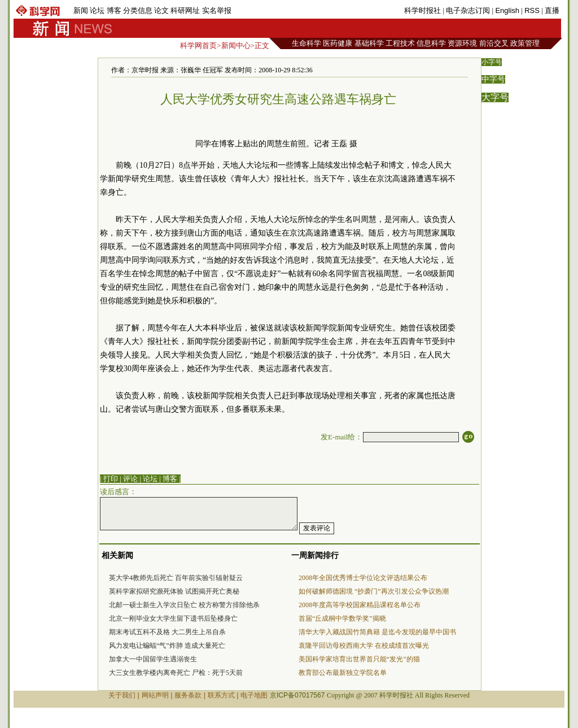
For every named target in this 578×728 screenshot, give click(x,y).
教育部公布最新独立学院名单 (343, 673)
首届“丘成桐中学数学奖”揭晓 (342, 618)
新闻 (81, 10)
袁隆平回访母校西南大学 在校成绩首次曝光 (364, 646)
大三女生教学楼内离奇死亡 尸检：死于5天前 (176, 673)
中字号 (493, 79)
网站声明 (155, 695)
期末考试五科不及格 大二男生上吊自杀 (167, 632)
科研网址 (185, 10)
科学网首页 (198, 45)
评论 (130, 479)
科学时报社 (422, 10)
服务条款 (188, 695)
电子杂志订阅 (468, 10)
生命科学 (306, 43)
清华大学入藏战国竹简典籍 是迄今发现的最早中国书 (377, 632)
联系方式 (221, 695)
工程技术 (400, 43)
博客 (114, 10)
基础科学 (369, 43)
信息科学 (431, 43)
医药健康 (338, 43)
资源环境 (462, 43)
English (507, 10)
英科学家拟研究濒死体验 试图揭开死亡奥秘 (174, 591)
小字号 (492, 62)
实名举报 (217, 10)
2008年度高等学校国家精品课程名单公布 (360, 605)
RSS (532, 10)
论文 (161, 10)
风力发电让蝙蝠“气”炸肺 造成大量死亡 (167, 646)
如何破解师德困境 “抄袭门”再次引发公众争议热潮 (374, 591)
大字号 (495, 97)
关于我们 (122, 695)
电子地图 (254, 695)
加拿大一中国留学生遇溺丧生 (153, 659)
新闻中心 (236, 45)
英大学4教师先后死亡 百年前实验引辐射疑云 (176, 578)
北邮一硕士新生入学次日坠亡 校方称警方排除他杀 (184, 605)
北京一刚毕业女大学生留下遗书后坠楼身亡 (173, 618)
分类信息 (138, 10)
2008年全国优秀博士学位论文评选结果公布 (363, 578)
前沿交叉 (494, 43)
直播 (552, 10)
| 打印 (109, 479)
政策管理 (525, 43)
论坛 (97, 10)
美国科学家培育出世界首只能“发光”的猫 (359, 659)
